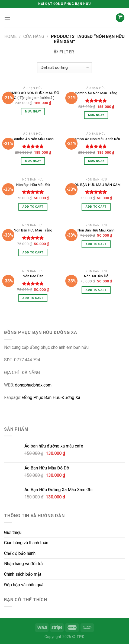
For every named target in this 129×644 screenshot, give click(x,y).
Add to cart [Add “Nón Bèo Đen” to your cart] (33, 298)
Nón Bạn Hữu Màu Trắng (33, 230)
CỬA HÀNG (34, 36)
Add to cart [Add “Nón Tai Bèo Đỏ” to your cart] (96, 290)
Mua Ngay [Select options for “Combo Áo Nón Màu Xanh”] (33, 161)
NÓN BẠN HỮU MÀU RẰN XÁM (96, 185)
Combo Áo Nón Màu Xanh (33, 139)
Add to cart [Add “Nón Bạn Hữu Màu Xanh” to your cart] (96, 244)
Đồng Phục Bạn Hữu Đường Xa (51, 397)
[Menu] (7, 17)
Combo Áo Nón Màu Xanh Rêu (96, 139)
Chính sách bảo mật (23, 574)
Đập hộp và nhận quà (24, 585)
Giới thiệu (13, 532)
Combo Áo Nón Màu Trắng (96, 93)
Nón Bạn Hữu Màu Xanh (96, 230)
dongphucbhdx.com (33, 385)
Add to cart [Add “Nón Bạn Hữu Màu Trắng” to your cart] (33, 252)
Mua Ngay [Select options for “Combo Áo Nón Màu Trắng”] (96, 115)
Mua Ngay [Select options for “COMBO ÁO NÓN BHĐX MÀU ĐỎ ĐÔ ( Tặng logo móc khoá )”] (33, 112)
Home (10, 36)
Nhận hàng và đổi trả (23, 564)
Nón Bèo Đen (33, 276)
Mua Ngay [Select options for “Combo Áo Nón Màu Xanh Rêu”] (96, 161)
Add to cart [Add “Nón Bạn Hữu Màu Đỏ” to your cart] (33, 207)
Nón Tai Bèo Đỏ (96, 276)
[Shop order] (64, 68)
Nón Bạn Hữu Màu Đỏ (33, 185)
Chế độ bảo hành (20, 553)
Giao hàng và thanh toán (26, 543)
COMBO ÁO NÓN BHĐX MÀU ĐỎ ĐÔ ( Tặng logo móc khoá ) (33, 95)
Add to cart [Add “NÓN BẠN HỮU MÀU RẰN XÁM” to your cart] (96, 207)
